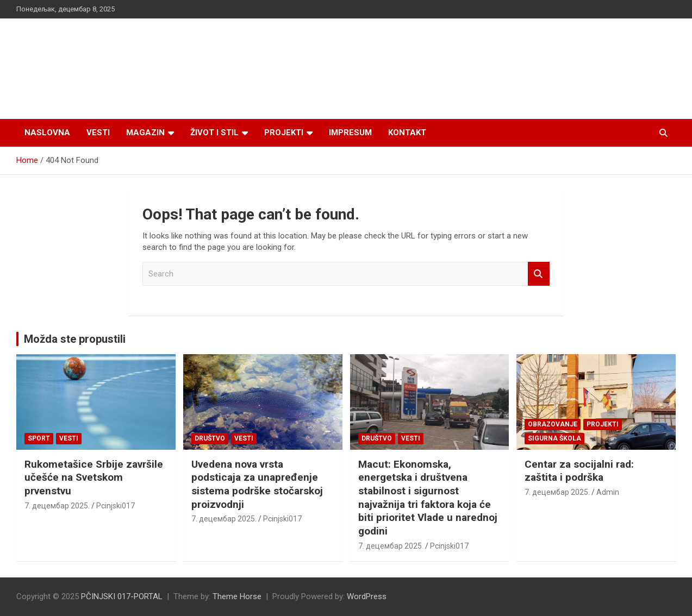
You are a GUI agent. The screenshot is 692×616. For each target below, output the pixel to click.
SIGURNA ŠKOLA (554, 438)
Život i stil (214, 133)
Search (539, 274)
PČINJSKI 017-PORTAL (122, 596)
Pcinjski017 (116, 506)
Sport (39, 438)
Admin (608, 492)
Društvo (210, 438)
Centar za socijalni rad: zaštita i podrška (579, 471)
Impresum (350, 133)
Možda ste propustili (75, 339)
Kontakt (407, 133)
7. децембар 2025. (57, 506)
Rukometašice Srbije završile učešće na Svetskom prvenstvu (94, 477)
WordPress (367, 596)
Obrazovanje (553, 424)
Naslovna (47, 133)
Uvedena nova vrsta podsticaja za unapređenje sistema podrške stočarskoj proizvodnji (257, 484)
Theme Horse (237, 596)
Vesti (98, 133)
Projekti (284, 133)
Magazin (145, 133)
